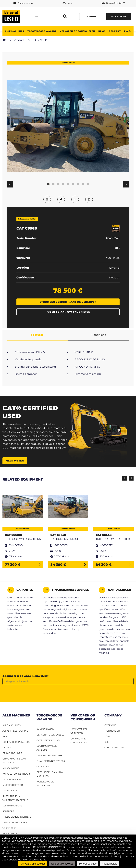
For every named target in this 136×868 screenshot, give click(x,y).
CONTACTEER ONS (115, 747)
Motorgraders (12, 779)
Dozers (7, 747)
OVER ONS (110, 725)
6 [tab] (73, 184)
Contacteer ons (23, 3)
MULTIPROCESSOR (13, 785)
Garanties (43, 767)
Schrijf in (119, 16)
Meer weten (15, 461)
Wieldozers (10, 834)
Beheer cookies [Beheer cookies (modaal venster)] (87, 864)
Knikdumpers (11, 768)
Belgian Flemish (113, 3)
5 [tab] (68, 184)
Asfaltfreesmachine (15, 731)
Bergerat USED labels (50, 735)
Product (19, 40)
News (102, 31)
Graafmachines (12, 753)
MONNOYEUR (112, 731)
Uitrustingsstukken (15, 822)
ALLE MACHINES (14, 31)
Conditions (99, 335)
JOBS (107, 736)
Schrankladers (12, 806)
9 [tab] (88, 184)
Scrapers (8, 811)
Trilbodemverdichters (17, 817)
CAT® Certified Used (49, 740)
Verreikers (9, 828)
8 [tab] (83, 184)
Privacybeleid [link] (110, 864)
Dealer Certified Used (50, 755)
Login (92, 16)
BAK (5, 736)
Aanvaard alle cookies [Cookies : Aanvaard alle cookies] (33, 864)
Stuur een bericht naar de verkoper (68, 302)
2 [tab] (53, 184)
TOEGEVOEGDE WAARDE (42, 31)
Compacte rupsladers (16, 742)
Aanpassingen (45, 729)
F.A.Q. (128, 31)
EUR (68, 3)
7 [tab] (78, 184)
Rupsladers (10, 791)
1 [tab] (48, 184)
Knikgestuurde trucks (17, 774)
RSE (107, 742)
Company (115, 31)
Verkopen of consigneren (77, 31)
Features (37, 335)
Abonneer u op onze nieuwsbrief (25, 676)
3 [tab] (58, 184)
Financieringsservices (51, 761)
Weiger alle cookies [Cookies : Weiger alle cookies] (62, 864)
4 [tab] (63, 184)
